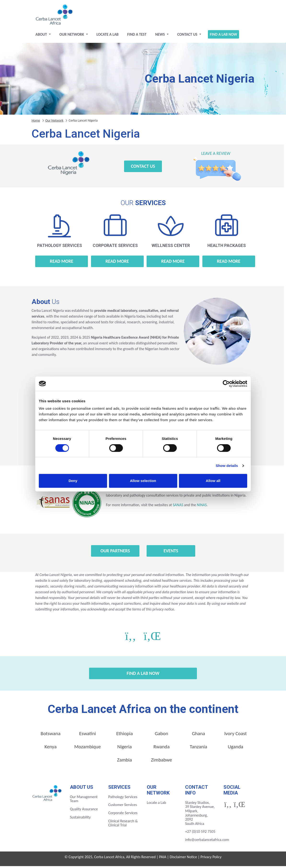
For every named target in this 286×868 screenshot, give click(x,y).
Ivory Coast (235, 735)
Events (171, 552)
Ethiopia (124, 735)
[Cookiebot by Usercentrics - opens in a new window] (226, 384)
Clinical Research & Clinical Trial (123, 825)
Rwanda (162, 749)
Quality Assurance (84, 811)
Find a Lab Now (223, 36)
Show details (227, 466)
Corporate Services (123, 815)
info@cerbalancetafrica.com (207, 841)
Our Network (72, 36)
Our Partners (115, 552)
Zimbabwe (161, 762)
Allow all (213, 481)
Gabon (161, 735)
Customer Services (123, 807)
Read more (62, 263)
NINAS (202, 507)
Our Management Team (84, 801)
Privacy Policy (211, 859)
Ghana (198, 735)
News (160, 36)
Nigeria (125, 749)
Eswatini (87, 735)
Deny (73, 481)
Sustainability (80, 819)
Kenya (51, 749)
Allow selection (143, 481)
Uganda (236, 749)
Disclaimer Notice (183, 859)
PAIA (163, 859)
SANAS (178, 507)
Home (36, 122)
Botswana (51, 735)
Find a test (137, 36)
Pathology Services (123, 798)
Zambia (125, 762)
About (42, 36)
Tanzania (198, 749)
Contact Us (188, 36)
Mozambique (88, 749)
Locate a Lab (108, 36)
